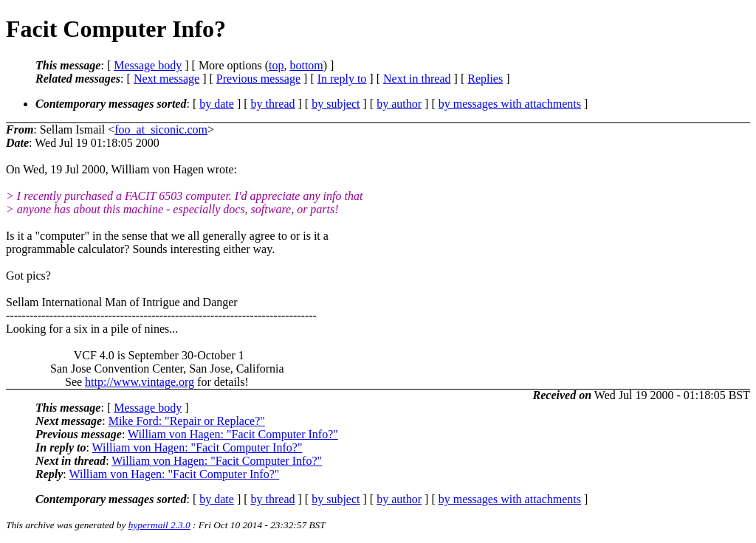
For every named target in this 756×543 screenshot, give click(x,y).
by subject (336, 104)
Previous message (258, 79)
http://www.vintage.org (140, 382)
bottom (306, 65)
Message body (148, 65)
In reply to (342, 79)
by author (399, 104)
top (276, 65)
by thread (273, 104)
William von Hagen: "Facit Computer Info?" (233, 434)
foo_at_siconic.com (161, 129)
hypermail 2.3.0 (159, 525)
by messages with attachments (510, 104)
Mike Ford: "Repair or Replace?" (187, 421)
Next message (166, 79)
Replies (485, 79)
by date (217, 104)
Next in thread (417, 79)
